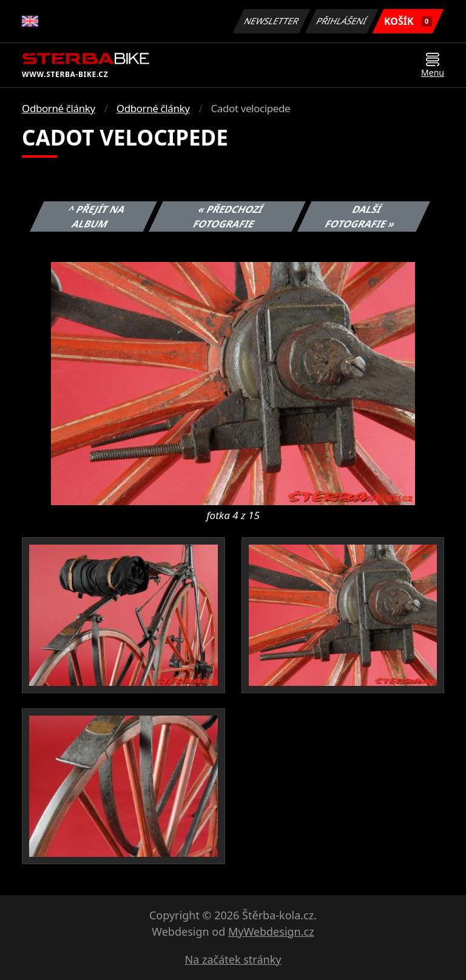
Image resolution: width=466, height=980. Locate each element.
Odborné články (59, 108)
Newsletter (271, 21)
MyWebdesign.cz (271, 931)
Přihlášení (341, 21)
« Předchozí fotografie (228, 216)
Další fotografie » (360, 216)
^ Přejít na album (97, 216)
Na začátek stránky (233, 959)
